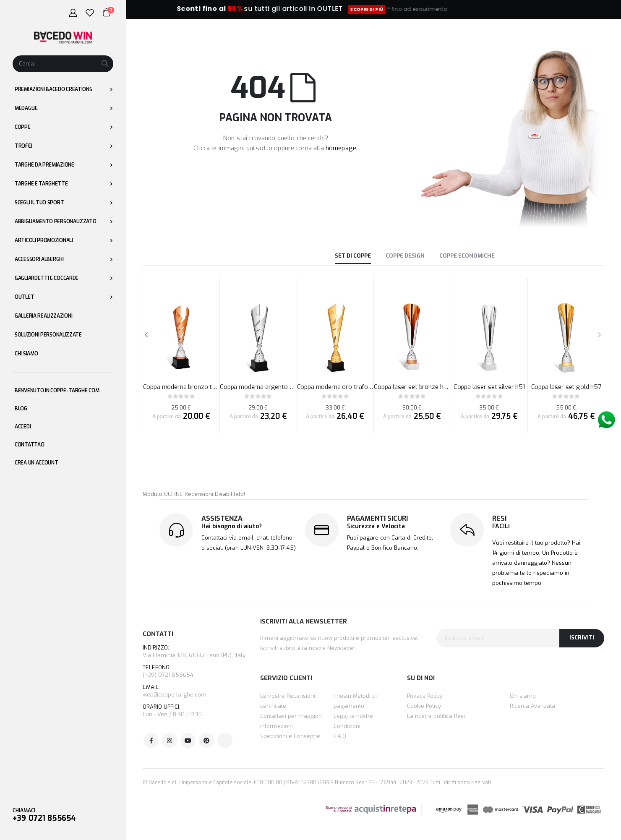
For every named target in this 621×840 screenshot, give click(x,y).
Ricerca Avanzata (532, 706)
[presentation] (599, 335)
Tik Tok (225, 741)
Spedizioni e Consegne (290, 736)
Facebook (151, 741)
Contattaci (30, 445)
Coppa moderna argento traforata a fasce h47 (258, 387)
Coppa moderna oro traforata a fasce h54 (335, 387)
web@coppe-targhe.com (175, 695)
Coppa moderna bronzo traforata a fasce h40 (181, 387)
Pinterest (206, 741)
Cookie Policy (424, 706)
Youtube (188, 741)
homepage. (342, 148)
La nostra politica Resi (436, 716)
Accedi (23, 427)
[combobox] (63, 64)
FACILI (501, 526)
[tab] (353, 257)
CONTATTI (158, 634)
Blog (21, 409)
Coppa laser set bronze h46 (412, 387)
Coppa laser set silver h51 (489, 387)
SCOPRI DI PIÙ (410, 9)
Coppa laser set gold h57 (566, 387)
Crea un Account (37, 463)
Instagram (170, 741)
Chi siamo (523, 696)
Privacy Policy (425, 696)
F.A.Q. (341, 736)
